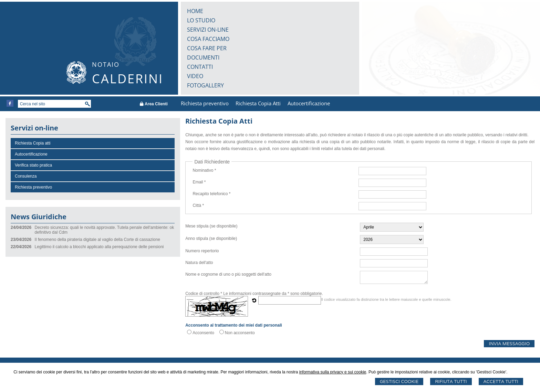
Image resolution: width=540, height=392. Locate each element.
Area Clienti (154, 104)
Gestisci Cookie (399, 382)
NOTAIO (106, 64)
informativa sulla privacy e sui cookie (333, 372)
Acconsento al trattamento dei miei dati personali (234, 325)
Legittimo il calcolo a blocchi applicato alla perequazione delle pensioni (99, 247)
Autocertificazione (309, 103)
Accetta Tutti (501, 382)
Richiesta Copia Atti (258, 103)
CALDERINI (128, 79)
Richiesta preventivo (205, 103)
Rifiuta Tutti (451, 382)
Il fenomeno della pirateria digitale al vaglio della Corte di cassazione (97, 240)
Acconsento (203, 333)
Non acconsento (240, 333)
